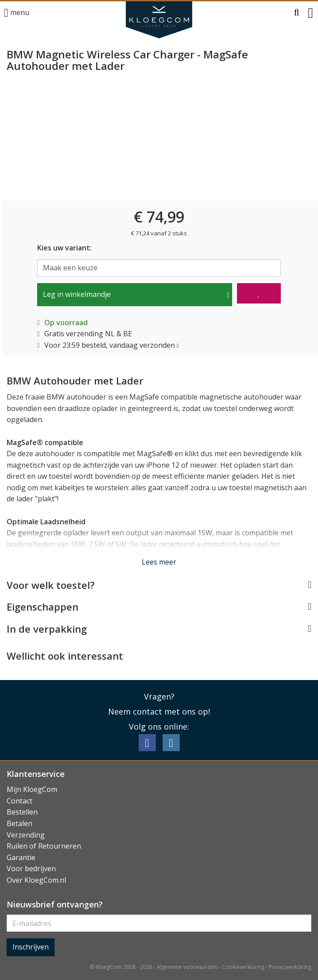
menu (17, 13)
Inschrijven (31, 947)
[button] (297, 13)
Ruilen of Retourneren (44, 846)
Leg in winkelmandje (77, 294)
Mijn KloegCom (32, 789)
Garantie (21, 857)
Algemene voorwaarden (187, 967)
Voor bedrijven (31, 869)
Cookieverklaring (243, 967)
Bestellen (22, 812)
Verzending (26, 835)
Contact (19, 801)
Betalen (19, 823)
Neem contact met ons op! (159, 711)
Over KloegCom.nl (36, 880)
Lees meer (159, 562)
